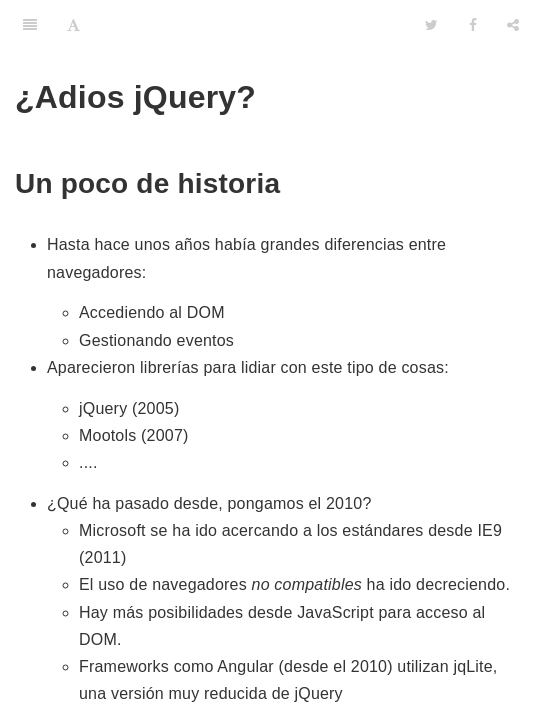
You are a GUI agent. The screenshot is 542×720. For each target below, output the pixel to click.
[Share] (513, 25)
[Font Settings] (73, 25)
